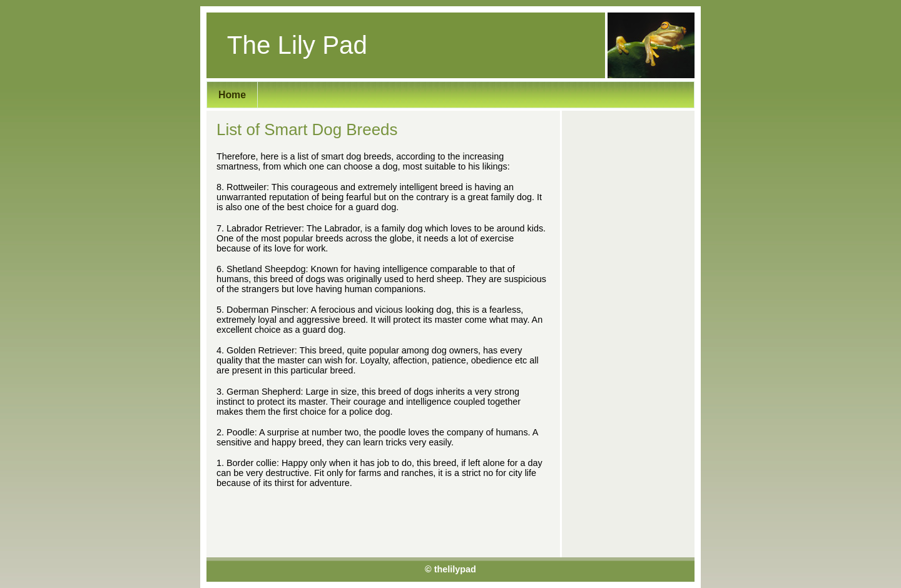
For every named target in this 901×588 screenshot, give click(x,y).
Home (232, 95)
